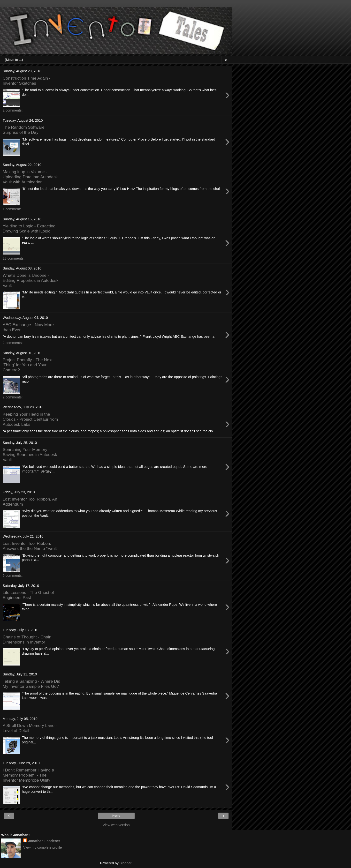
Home (116, 816)
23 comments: (14, 258)
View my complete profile (43, 847)
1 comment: (12, 209)
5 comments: (13, 576)
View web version (116, 825)
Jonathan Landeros (44, 841)
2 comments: (13, 110)
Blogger (126, 863)
